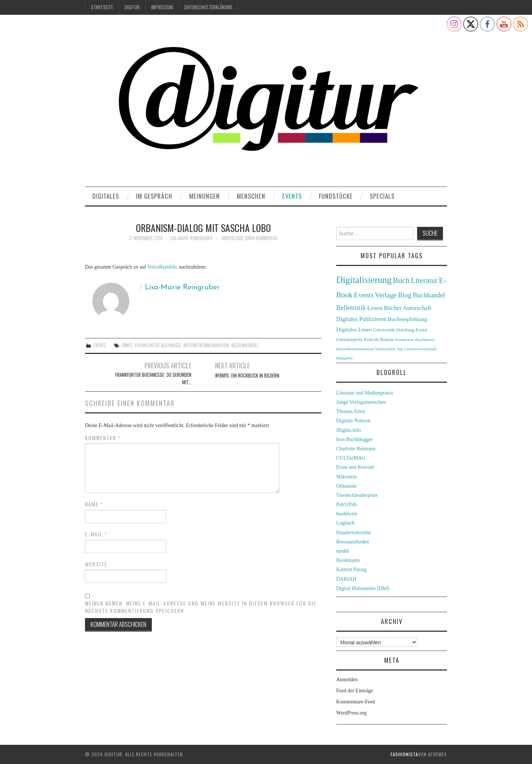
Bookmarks (348, 560)
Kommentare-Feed (356, 702)
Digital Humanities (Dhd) (363, 588)
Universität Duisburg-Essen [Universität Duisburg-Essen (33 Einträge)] (400, 330)
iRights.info (349, 430)
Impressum (162, 7)
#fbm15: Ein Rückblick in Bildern (247, 376)
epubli (343, 551)
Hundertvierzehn (354, 533)
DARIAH (346, 579)
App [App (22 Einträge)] (400, 349)
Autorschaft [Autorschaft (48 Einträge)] (417, 308)
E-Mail (96, 534)
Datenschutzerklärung (208, 7)
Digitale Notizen (353, 421)
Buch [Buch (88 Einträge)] (401, 280)
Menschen (251, 196)
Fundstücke (336, 196)
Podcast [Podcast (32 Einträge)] (371, 339)
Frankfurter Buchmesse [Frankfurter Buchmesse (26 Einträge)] (415, 340)
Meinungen (204, 196)
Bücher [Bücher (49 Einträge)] (393, 308)
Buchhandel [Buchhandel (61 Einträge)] (429, 295)
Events (292, 196)
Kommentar (103, 438)
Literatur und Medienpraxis (365, 393)
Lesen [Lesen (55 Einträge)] (375, 308)
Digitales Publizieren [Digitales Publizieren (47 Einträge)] (361, 319)
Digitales (106, 196)
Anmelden (347, 680)
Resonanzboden (353, 542)
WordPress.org (351, 713)
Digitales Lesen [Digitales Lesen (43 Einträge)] (354, 329)
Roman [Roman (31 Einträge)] (387, 340)
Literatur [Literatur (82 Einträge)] (424, 280)
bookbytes (347, 514)
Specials (382, 196)
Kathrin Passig (351, 569)
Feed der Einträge (355, 691)
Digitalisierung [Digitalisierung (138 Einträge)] (364, 280)
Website (96, 564)
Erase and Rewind (355, 467)
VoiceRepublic (163, 267)
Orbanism (346, 486)
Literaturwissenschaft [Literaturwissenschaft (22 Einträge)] (420, 349)
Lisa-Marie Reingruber (191, 238)
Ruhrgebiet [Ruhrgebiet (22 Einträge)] (344, 358)
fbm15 (127, 345)
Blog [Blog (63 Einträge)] (405, 295)
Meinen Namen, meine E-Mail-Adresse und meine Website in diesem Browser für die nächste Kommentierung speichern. (201, 607)
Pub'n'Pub (347, 504)
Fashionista (404, 754)
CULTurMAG (351, 458)
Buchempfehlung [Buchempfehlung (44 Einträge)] (407, 319)
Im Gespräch (154, 196)
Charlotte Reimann (356, 449)
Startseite (102, 7)
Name (94, 504)
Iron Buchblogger (354, 439)
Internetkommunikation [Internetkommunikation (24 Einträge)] (355, 349)
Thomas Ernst (351, 411)
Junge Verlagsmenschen (361, 402)
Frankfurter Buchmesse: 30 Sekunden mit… (153, 378)
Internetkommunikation (206, 345)
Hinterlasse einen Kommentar (249, 238)
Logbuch (345, 523)
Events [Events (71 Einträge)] (364, 295)
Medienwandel (245, 345)
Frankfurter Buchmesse (158, 345)
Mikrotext (347, 477)
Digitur (132, 7)
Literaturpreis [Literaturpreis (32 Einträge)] (349, 339)
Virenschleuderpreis (357, 495)
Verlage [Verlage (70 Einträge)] (386, 295)
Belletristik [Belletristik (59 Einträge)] (351, 308)
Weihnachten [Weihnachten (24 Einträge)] (385, 349)
